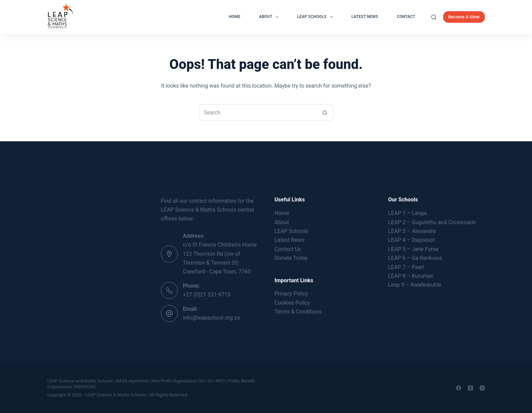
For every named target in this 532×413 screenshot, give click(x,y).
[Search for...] (258, 112)
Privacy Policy (291, 294)
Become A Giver (464, 17)
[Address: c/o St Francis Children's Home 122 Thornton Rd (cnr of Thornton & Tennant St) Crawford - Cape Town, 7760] (169, 254)
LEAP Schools (316, 17)
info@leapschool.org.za (211, 318)
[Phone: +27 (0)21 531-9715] (169, 290)
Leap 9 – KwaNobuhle (415, 285)
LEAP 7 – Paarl (406, 267)
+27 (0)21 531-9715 (207, 295)
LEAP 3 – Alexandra (412, 231)
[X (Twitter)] (470, 388)
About (270, 17)
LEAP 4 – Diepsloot (411, 240)
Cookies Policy (292, 303)
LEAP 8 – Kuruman (411, 276)
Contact (406, 17)
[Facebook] (459, 388)
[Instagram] (482, 388)
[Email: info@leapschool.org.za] (169, 313)
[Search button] (325, 112)
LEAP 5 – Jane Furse (413, 249)
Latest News (365, 17)
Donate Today (291, 258)
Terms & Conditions (298, 312)
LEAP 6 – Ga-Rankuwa (415, 258)
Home (234, 17)
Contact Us (288, 249)
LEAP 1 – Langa (407, 213)
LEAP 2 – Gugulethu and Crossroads (432, 222)
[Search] (434, 17)
